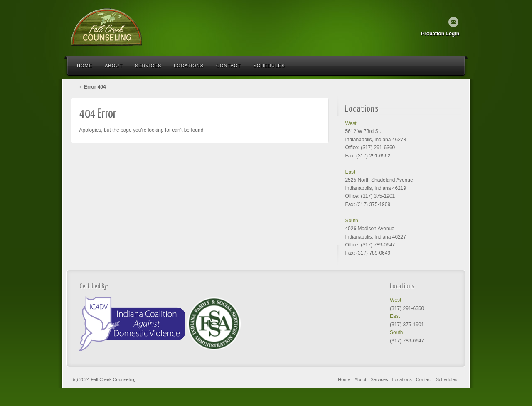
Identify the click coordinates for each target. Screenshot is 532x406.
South (351, 221)
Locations (189, 66)
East (350, 172)
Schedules (269, 66)
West (351, 123)
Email (453, 22)
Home (85, 66)
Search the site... (454, 66)
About (114, 66)
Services (148, 66)
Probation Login (440, 34)
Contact (228, 66)
